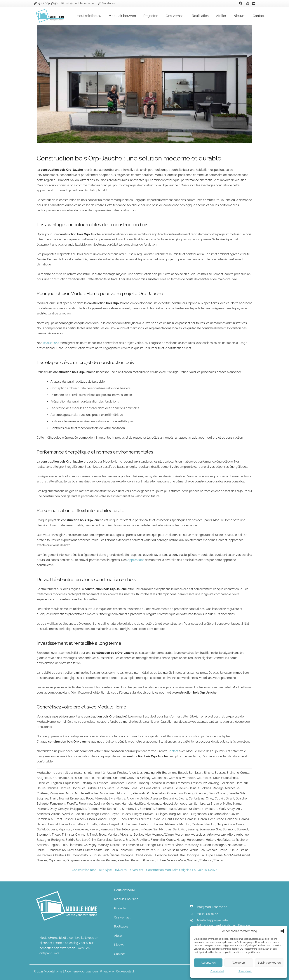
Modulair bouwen (126, 899)
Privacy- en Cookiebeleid (117, 971)
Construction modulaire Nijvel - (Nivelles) (100, 870)
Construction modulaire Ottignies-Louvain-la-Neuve (182, 870)
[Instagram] (247, 3)
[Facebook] (241, 3)
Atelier (118, 936)
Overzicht (137, 870)
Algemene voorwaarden (81, 971)
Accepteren (208, 963)
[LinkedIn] (254, 3)
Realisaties (121, 926)
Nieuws (119, 945)
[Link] (51, 16)
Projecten (121, 908)
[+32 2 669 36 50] (193, 914)
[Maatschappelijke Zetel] (193, 921)
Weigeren (239, 963)
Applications (136, 560)
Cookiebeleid (217, 971)
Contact (173, 751)
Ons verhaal (122, 917)
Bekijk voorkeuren (269, 963)
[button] (282, 931)
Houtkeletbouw (125, 890)
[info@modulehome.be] (193, 907)
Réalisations (51, 343)
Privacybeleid (245, 971)
